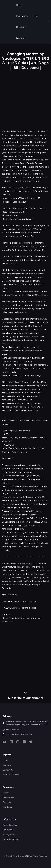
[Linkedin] (11, 742)
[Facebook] (24, 742)
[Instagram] (18, 742)
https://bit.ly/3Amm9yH (13, 212)
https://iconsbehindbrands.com (17, 219)
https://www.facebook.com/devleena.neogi (23, 448)
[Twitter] (31, 742)
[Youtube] (5, 742)
